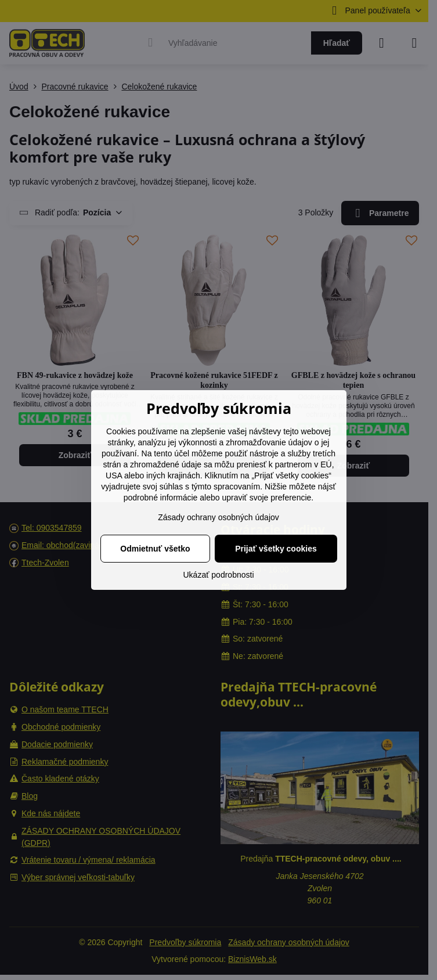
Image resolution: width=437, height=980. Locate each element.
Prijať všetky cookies (276, 549)
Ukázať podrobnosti (219, 575)
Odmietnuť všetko (155, 549)
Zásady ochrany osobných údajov (219, 517)
